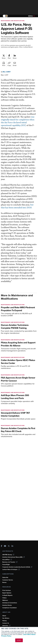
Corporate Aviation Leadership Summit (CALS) (17, 567)
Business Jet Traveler (10, 562)
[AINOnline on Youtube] (5, 546)
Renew (4, 582)
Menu (31, 16)
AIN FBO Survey (8, 555)
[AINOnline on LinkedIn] (12, 546)
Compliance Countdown (10, 608)
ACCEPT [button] (19, 640)
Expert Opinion (7, 593)
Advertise (6, 626)
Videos (4, 598)
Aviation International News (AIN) (14, 557)
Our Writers (6, 618)
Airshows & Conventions (10, 603)
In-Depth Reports (7, 595)
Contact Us (6, 623)
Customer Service (8, 580)
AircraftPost (7, 560)
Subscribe (5, 577)
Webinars (5, 600)
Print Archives (7, 590)
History (5, 621)
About (4, 616)
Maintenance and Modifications (13, 21)
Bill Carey (7, 72)
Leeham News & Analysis (11, 569)
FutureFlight (6, 565)
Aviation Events (7, 605)
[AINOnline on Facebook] (2, 546)
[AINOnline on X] (9, 546)
